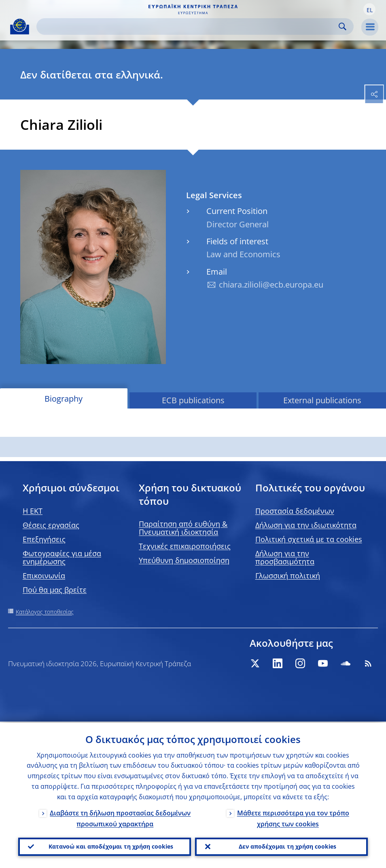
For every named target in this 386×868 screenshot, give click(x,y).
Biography (64, 399)
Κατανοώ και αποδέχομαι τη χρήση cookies (111, 846)
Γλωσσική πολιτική (288, 576)
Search (343, 26)
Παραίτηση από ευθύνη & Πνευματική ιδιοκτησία (183, 528)
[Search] (189, 26)
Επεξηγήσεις (44, 539)
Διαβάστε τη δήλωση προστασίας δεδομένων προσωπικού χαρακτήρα (120, 817)
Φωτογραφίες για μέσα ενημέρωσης (62, 557)
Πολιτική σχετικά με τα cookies (309, 539)
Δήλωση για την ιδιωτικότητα (306, 525)
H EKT (33, 511)
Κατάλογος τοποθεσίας (45, 612)
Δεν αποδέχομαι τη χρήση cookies (287, 846)
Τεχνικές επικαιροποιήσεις (185, 546)
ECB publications (193, 400)
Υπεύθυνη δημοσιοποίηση (184, 560)
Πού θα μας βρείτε (55, 590)
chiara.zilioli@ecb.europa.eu (271, 285)
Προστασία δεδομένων (295, 511)
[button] (369, 9)
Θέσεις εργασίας (51, 525)
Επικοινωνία (44, 576)
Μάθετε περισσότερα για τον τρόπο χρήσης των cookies (293, 817)
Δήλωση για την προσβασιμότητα (285, 557)
